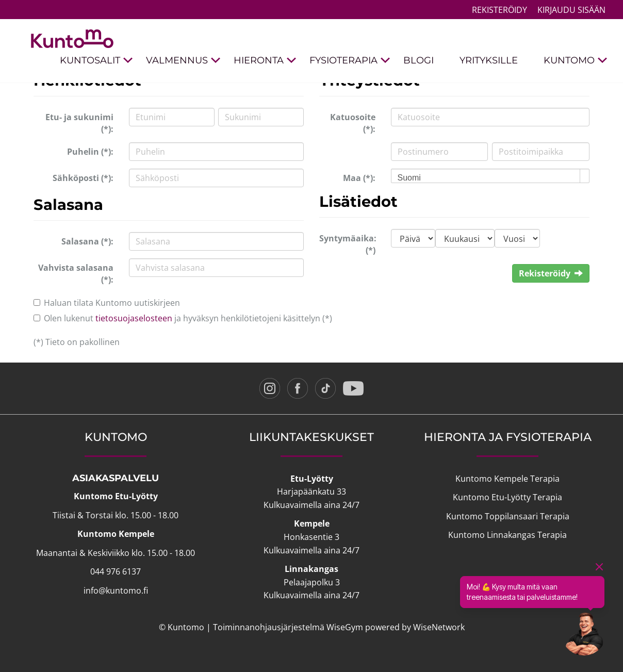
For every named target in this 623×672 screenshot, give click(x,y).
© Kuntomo (182, 627)
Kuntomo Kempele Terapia (507, 479)
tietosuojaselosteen (134, 318)
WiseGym (345, 627)
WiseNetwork (439, 627)
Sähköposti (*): (83, 178)
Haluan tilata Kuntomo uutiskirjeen (112, 303)
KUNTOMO (576, 61)
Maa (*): (359, 178)
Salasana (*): (87, 241)
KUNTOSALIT (96, 61)
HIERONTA (265, 61)
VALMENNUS (183, 61)
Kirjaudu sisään (571, 10)
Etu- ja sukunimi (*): (79, 123)
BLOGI (419, 60)
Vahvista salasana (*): (76, 274)
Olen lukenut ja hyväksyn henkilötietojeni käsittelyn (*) (188, 318)
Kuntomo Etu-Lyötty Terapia (507, 497)
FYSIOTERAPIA (350, 61)
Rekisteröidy (499, 10)
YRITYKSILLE (489, 60)
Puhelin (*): (90, 152)
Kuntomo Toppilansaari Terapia (508, 516)
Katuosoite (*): (353, 123)
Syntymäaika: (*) (348, 244)
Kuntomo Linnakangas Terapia (507, 535)
